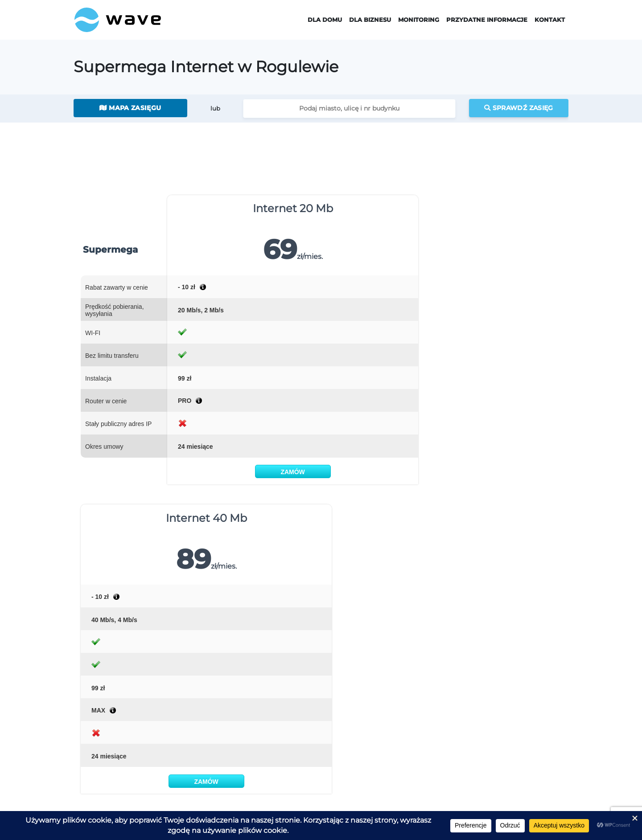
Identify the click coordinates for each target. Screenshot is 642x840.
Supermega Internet (215, 701)
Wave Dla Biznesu (331, 701)
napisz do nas (532, 623)
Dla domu (325, 20)
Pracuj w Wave (95, 802)
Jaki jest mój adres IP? (512, 712)
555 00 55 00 (453, 623)
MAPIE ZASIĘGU (276, 528)
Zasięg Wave (498, 701)
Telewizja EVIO (206, 724)
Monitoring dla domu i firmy (425, 701)
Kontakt (550, 20)
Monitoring (419, 20)
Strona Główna (106, 687)
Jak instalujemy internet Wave (524, 724)
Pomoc (490, 735)
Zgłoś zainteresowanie (106, 791)
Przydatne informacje (487, 20)
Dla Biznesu (370, 20)
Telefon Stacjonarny (214, 735)
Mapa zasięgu (130, 108)
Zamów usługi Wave (103, 779)
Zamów (214, 472)
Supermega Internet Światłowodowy (238, 712)
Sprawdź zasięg (519, 108)
